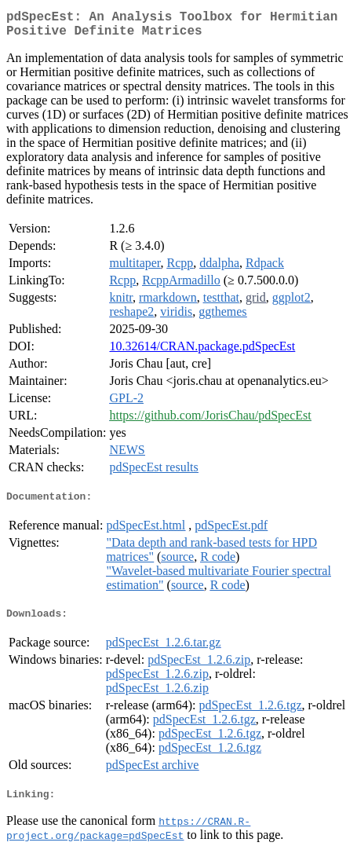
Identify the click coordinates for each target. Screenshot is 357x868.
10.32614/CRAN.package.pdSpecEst (202, 352)
